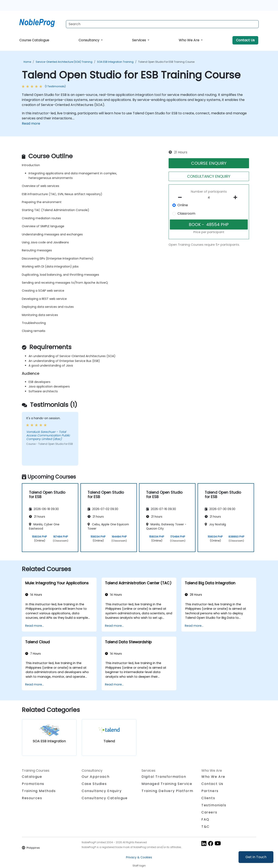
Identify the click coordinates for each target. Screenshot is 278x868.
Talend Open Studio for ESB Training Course (166, 62)
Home (27, 62)
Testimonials (214, 805)
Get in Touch (256, 857)
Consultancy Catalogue (105, 798)
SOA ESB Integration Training (115, 62)
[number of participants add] (236, 197)
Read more (31, 123)
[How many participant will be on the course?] (209, 198)
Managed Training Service (167, 784)
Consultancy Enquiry (102, 791)
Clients (208, 798)
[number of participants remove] (181, 197)
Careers (209, 812)
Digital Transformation (164, 777)
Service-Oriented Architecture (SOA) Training (64, 62)
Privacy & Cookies (139, 857)
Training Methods (39, 791)
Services (139, 40)
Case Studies (94, 784)
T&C (205, 827)
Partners (210, 791)
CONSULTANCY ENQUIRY (209, 176)
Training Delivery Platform (167, 791)
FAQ (205, 819)
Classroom (186, 213)
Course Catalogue (34, 40)
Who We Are (189, 40)
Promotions (33, 784)
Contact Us (245, 40)
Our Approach (96, 777)
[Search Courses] (162, 24)
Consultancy (89, 40)
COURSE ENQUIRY (209, 163)
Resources (32, 798)
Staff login (139, 866)
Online (183, 205)
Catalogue (32, 777)
